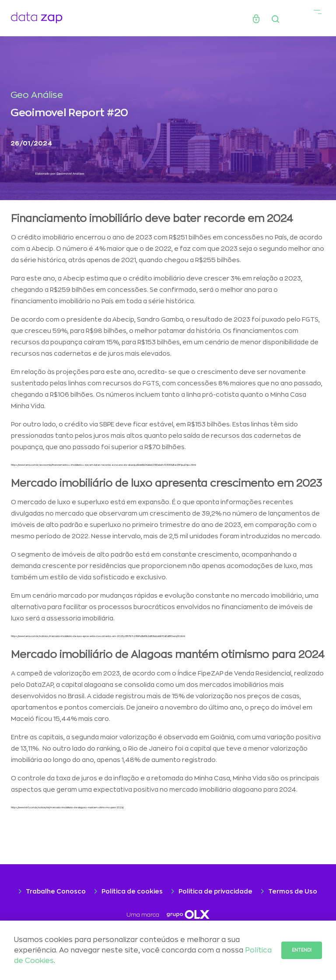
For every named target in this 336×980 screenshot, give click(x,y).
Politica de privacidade (215, 891)
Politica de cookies (132, 891)
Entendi (302, 950)
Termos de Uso (293, 891)
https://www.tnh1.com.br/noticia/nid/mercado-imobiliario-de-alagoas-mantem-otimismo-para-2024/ (67, 808)
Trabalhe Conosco (56, 891)
